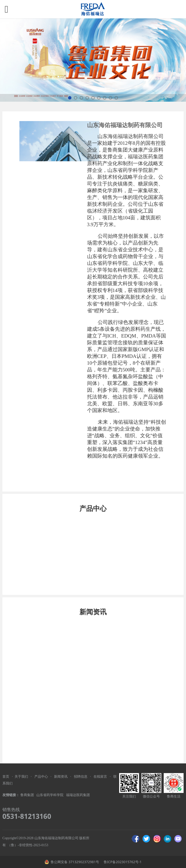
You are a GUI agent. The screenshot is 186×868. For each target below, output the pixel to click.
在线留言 (100, 776)
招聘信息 (81, 776)
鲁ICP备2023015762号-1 (122, 862)
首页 (6, 776)
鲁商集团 (27, 795)
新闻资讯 (61, 776)
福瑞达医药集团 (78, 795)
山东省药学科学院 (50, 795)
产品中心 (41, 776)
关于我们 (21, 776)
